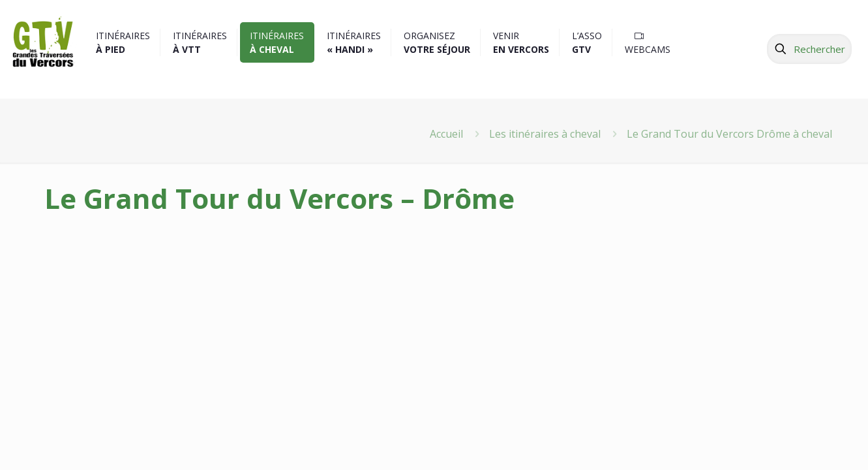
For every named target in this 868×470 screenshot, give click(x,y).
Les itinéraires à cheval (545, 134)
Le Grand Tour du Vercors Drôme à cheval (729, 134)
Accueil (446, 134)
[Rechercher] (809, 49)
